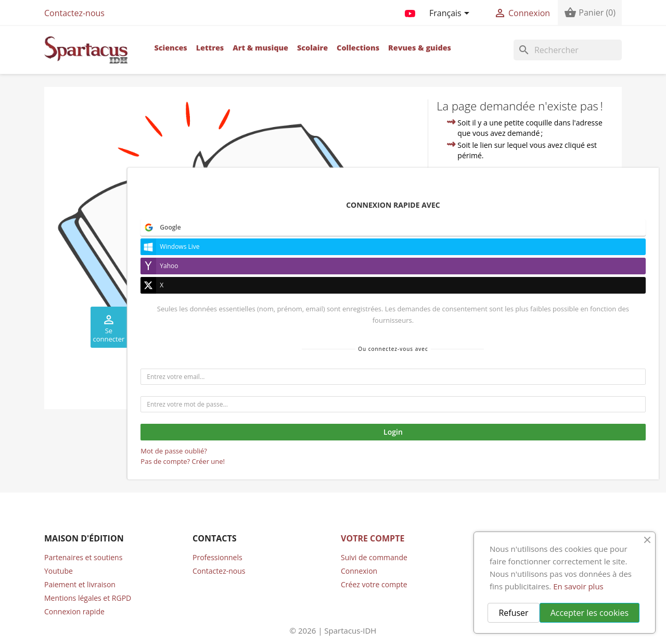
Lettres (210, 48)
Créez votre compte (374, 584)
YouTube (410, 11)
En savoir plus (578, 586)
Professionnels (217, 557)
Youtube (59, 571)
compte (591, 227)
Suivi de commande (374, 557)
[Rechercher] (568, 50)
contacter (493, 239)
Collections (358, 48)
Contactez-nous (74, 13)
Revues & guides (420, 48)
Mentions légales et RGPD (88, 598)
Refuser (513, 613)
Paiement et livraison (80, 584)
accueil (525, 215)
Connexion (359, 571)
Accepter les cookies (590, 613)
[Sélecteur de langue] (451, 14)
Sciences (170, 48)
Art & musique (260, 48)
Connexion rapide (74, 611)
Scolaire (312, 48)
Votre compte (373, 538)
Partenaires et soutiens (83, 557)
